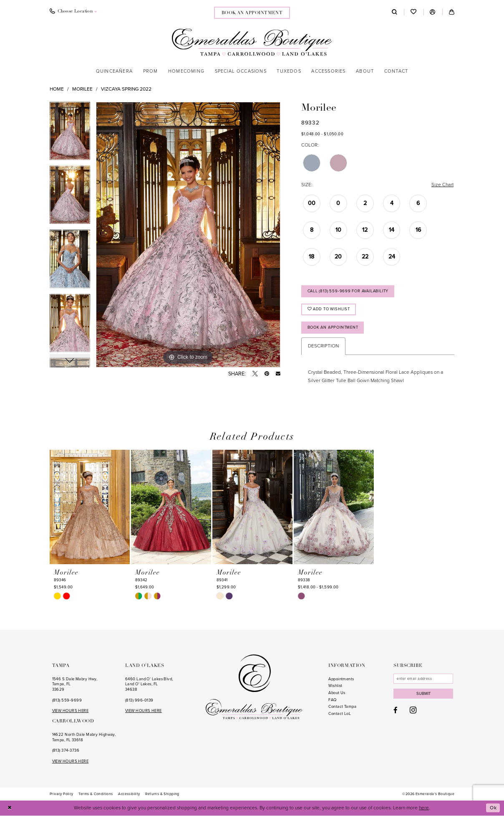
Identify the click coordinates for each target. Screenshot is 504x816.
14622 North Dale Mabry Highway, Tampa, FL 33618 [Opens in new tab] (84, 738)
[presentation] (90, 507)
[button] (433, 12)
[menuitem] (73, 12)
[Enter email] (423, 679)
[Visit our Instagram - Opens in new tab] (413, 711)
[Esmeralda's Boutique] (252, 42)
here (424, 808)
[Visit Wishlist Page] (413, 12)
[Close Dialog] (10, 808)
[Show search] (394, 12)
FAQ (332, 700)
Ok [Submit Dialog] (493, 808)
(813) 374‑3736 (66, 751)
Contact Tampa (342, 707)
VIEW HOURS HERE (71, 711)
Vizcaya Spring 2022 (126, 89)
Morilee (82, 89)
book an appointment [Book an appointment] (252, 13)
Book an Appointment (333, 327)
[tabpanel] (70, 134)
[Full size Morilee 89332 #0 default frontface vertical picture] (188, 235)
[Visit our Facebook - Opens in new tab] (396, 711)
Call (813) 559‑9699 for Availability (348, 291)
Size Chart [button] (442, 185)
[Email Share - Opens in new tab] (278, 374)
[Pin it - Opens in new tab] (267, 374)
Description (323, 346)
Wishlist (335, 686)
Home (57, 89)
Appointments (341, 679)
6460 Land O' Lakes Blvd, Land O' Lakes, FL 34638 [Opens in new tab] (149, 685)
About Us (337, 693)
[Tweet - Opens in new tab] (255, 374)
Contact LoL (340, 714)
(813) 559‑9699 (67, 700)
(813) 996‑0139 (139, 700)
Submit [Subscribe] (423, 694)
